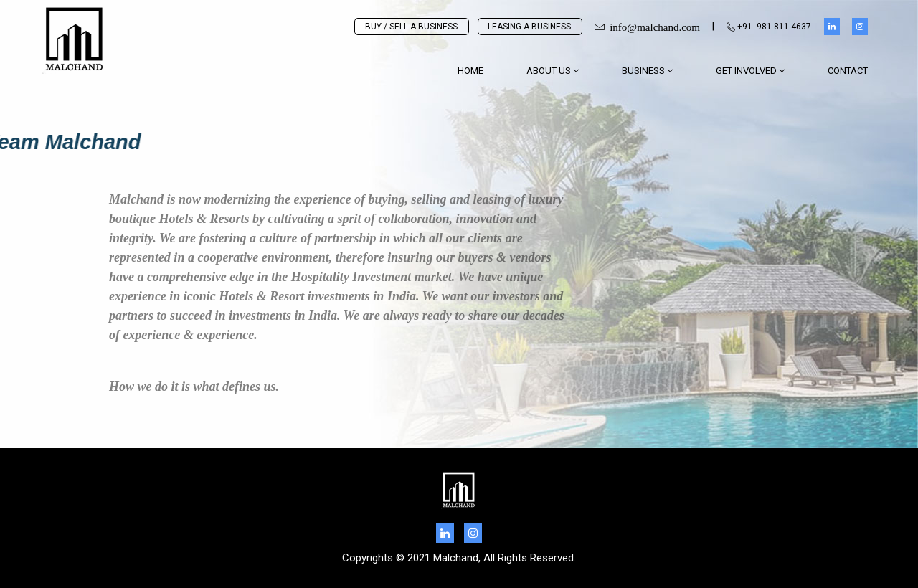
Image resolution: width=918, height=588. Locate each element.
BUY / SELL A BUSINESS (411, 27)
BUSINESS (647, 71)
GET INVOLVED (750, 71)
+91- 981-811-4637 (769, 27)
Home (470, 71)
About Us (553, 71)
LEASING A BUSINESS (529, 27)
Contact (848, 71)
